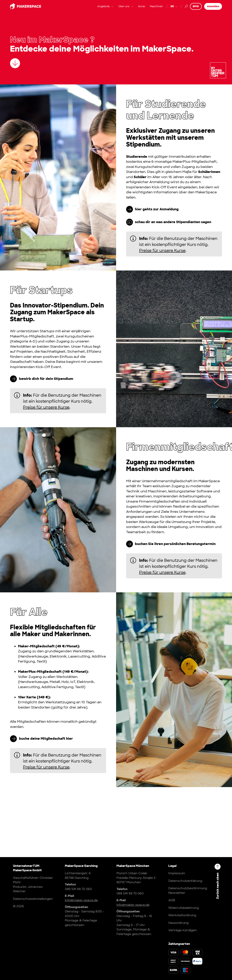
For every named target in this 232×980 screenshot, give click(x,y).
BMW (196, 9)
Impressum (177, 873)
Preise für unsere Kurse (162, 250)
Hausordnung (178, 923)
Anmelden (213, 9)
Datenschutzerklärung (185, 881)
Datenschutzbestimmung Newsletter (188, 891)
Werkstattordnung (182, 915)
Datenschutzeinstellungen (33, 899)
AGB (172, 900)
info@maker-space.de (81, 900)
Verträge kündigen (183, 930)
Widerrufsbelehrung (184, 908)
